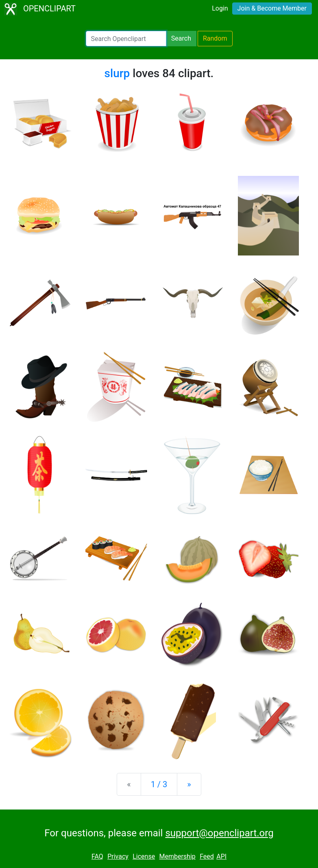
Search (181, 38)
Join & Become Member (272, 8)
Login (220, 8)
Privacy (118, 856)
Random (215, 38)
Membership (177, 856)
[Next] (189, 784)
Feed (207, 856)
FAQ (97, 856)
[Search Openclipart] (126, 39)
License (144, 856)
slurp (117, 73)
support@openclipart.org (219, 833)
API (221, 856)
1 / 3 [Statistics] (159, 784)
